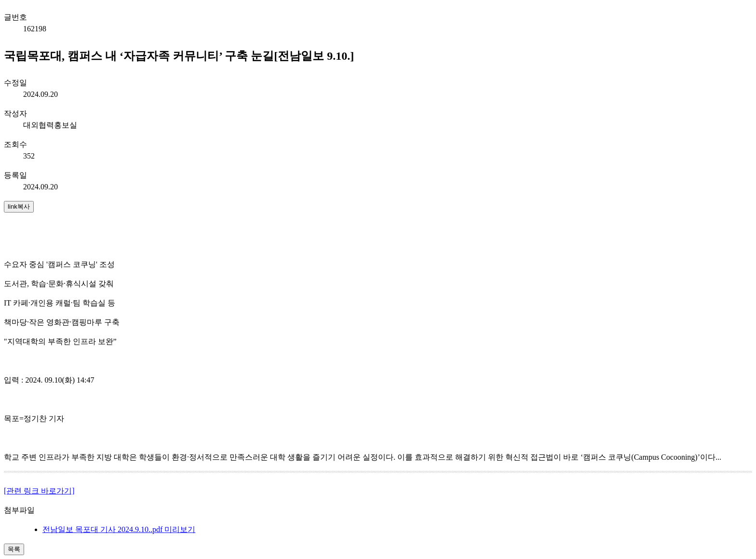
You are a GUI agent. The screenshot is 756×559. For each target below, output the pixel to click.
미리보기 (180, 529)
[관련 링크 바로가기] (39, 491)
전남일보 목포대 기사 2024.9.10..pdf (103, 529)
